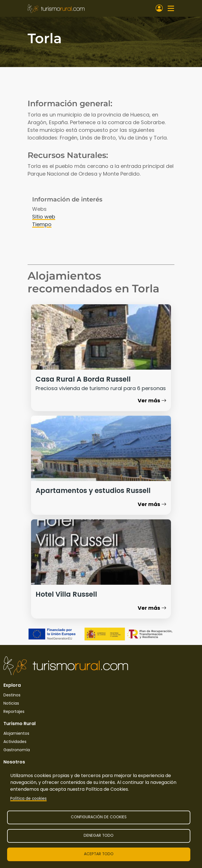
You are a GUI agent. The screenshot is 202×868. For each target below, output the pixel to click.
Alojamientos (16, 733)
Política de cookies (28, 799)
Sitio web (44, 217)
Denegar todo (99, 835)
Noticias (11, 703)
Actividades (15, 742)
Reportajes (14, 711)
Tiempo (42, 224)
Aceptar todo (99, 854)
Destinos (12, 695)
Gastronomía (17, 750)
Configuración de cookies (99, 817)
